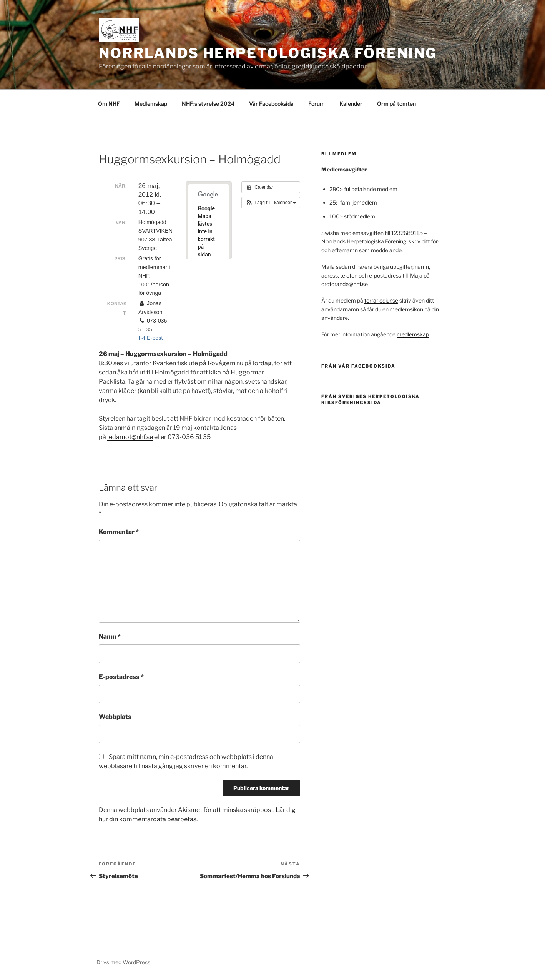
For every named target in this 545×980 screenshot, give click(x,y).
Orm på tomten (396, 104)
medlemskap (413, 334)
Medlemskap (151, 104)
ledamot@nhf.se (130, 437)
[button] (271, 203)
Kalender (351, 104)
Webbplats (115, 717)
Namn (110, 636)
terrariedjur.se (381, 300)
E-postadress (121, 677)
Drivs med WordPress (123, 962)
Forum (317, 104)
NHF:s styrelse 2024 (208, 104)
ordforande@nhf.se (345, 284)
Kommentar (119, 532)
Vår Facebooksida (271, 104)
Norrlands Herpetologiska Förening (268, 53)
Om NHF (109, 104)
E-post (151, 338)
